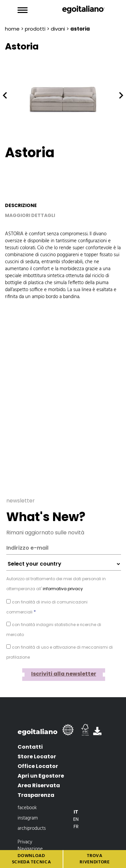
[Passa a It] (76, 803)
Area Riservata (39, 777)
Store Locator (37, 748)
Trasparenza (36, 786)
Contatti (30, 738)
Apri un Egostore (41, 767)
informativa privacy (62, 580)
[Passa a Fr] (76, 818)
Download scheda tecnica (31, 859)
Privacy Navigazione (30, 837)
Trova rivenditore (95, 859)
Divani (58, 29)
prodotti (35, 29)
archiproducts (32, 820)
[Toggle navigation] (23, 10)
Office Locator (38, 758)
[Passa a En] (76, 811)
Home (12, 29)
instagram (28, 810)
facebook (27, 799)
